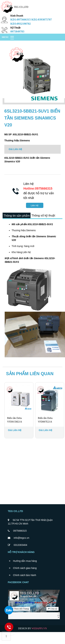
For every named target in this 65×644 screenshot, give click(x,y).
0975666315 (20, 543)
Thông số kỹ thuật (17, 226)
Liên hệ (34, 205)
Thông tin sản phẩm (18, 217)
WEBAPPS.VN (39, 640)
